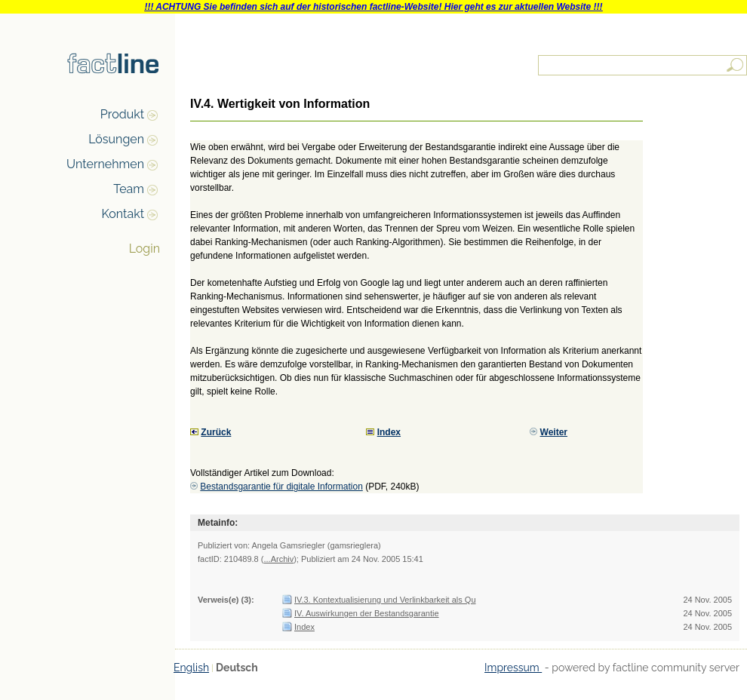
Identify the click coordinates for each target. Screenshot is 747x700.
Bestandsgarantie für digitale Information (281, 487)
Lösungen (116, 139)
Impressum (513, 668)
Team (129, 189)
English (191, 668)
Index (304, 627)
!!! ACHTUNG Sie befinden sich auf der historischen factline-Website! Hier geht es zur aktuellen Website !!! (373, 7)
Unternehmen (105, 164)
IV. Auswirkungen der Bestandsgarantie (367, 613)
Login (144, 249)
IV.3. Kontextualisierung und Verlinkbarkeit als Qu (385, 600)
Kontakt (123, 214)
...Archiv (278, 559)
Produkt (122, 114)
